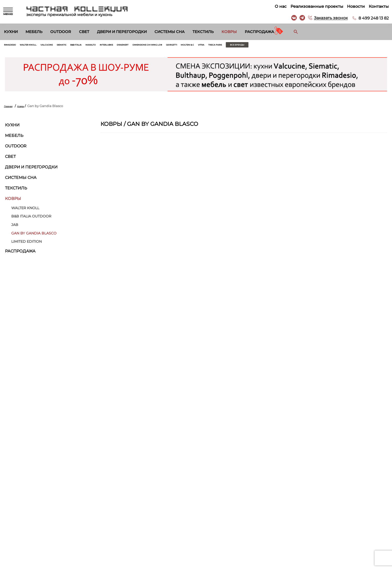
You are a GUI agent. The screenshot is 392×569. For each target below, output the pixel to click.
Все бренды (353, 46)
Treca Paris (320, 46)
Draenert (181, 46)
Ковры (229, 32)
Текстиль (203, 32)
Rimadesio (14, 46)
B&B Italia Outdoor (31, 219)
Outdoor (61, 32)
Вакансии (204, 531)
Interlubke (157, 46)
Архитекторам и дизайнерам (221, 524)
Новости (354, 6)
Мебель (34, 32)
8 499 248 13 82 (372, 18)
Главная (11, 108)
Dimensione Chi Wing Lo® (219, 46)
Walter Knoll (41, 46)
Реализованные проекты (315, 6)
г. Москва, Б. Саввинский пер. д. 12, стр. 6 (348, 505)
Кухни (11, 32)
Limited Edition (26, 244)
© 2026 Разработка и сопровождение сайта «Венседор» (196, 565)
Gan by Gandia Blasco (34, 236)
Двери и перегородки (122, 32)
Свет (84, 32)
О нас (279, 6)
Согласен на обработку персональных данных (70, 463)
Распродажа (259, 32)
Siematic (90, 46)
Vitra (300, 46)
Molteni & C (280, 46)
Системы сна (169, 32)
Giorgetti (256, 46)
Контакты (377, 6)
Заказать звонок (329, 18)
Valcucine (68, 46)
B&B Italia (112, 46)
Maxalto (134, 46)
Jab (15, 227)
